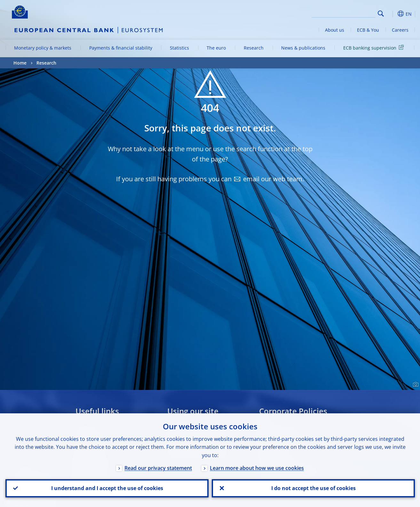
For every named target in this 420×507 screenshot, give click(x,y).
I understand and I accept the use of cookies (107, 488)
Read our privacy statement (158, 468)
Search (381, 14)
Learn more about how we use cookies (257, 468)
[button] (392, 14)
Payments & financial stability (121, 48)
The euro (216, 48)
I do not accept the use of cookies (313, 488)
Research (254, 48)
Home (20, 63)
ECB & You (368, 30)
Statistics (179, 48)
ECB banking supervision (375, 47)
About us (335, 30)
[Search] (344, 13)
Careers (400, 30)
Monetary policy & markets (43, 48)
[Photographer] (415, 385)
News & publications (303, 48)
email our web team (273, 179)
